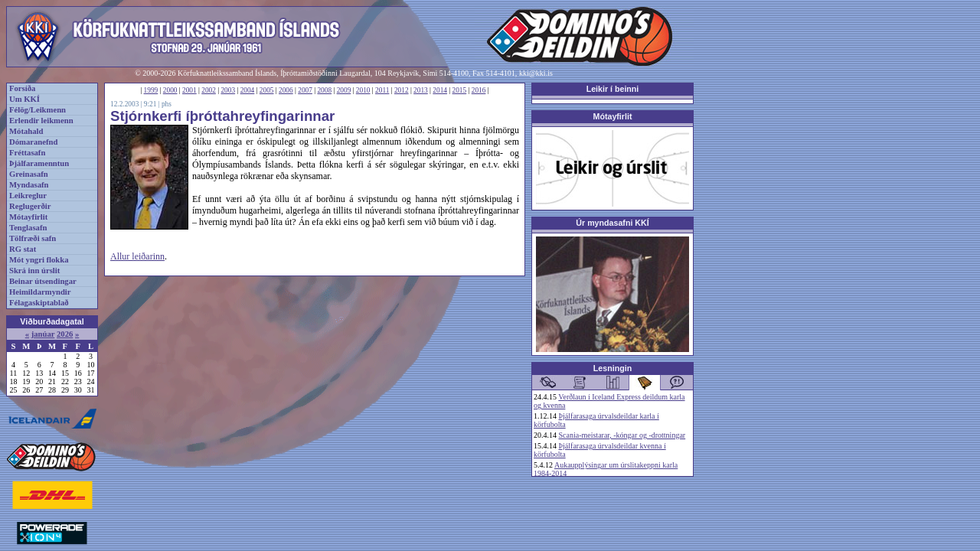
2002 (209, 90)
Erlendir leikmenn (41, 121)
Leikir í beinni (613, 89)
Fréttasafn (27, 153)
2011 (382, 90)
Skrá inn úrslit (34, 271)
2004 (248, 90)
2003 (228, 90)
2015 (460, 90)
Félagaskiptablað (39, 303)
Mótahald (26, 131)
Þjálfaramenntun (39, 163)
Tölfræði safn (33, 238)
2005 (267, 90)
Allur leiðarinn (137, 256)
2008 (324, 90)
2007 (305, 90)
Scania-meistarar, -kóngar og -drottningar (622, 435)
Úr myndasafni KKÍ (612, 223)
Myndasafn (29, 185)
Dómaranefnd (33, 142)
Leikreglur (28, 196)
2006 (286, 90)
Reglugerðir (30, 206)
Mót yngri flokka (39, 260)
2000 (170, 90)
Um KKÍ (24, 99)
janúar (43, 334)
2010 (363, 90)
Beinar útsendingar (43, 281)
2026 (65, 334)
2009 (344, 90)
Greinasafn (29, 174)
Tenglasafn (28, 228)
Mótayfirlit (28, 217)
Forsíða (22, 88)
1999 (151, 90)
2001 (189, 90)
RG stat (23, 249)
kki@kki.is (536, 73)
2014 (440, 90)
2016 (479, 90)
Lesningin (612, 368)
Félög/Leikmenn (38, 110)
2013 (421, 90)
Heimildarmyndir (40, 292)
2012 (402, 90)
